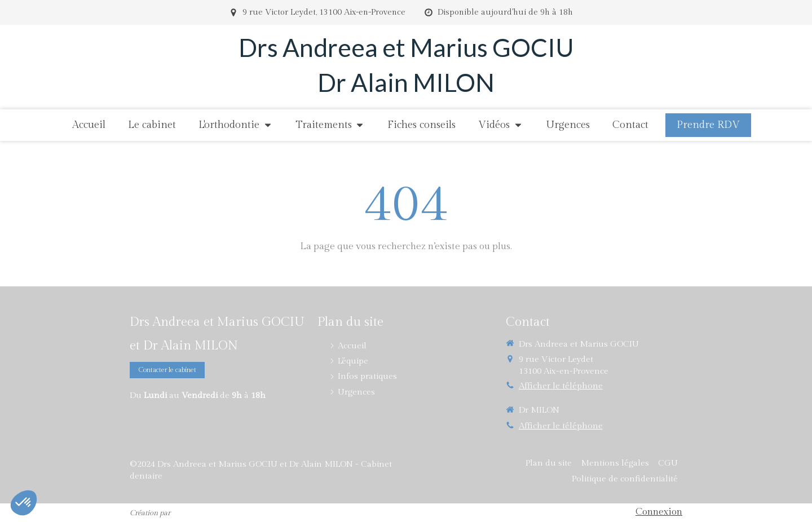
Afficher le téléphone (561, 386)
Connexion (659, 512)
